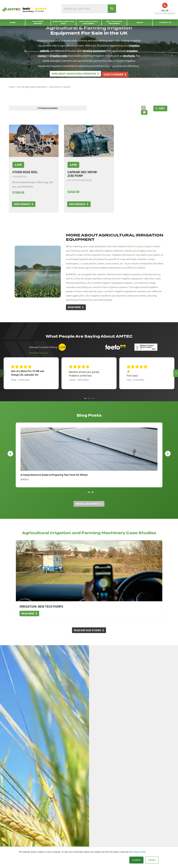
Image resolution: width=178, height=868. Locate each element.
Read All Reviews (39, 352)
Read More (74, 307)
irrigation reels (59, 56)
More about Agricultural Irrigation (73, 74)
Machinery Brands (38, 23)
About (140, 23)
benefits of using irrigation (138, 246)
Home (13, 23)
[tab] (142, 108)
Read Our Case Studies (87, 638)
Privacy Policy (139, 852)
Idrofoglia (129, 56)
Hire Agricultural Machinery (89, 23)
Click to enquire (114, 74)
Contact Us (165, 23)
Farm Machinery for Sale (63, 23)
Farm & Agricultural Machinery (32, 87)
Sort (161, 108)
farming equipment (94, 51)
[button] (176, 373)
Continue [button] (136, 860)
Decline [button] (152, 860)
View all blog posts (87, 512)
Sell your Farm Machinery (114, 23)
